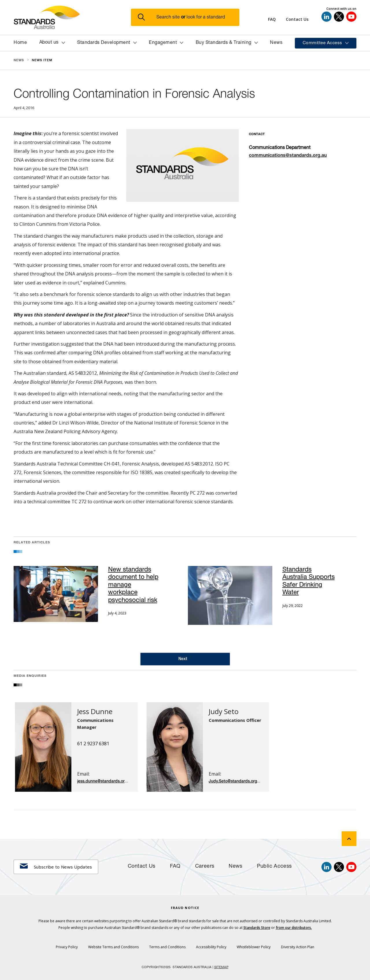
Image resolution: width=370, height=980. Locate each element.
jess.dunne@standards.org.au (105, 781)
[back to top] (349, 839)
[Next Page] (185, 659)
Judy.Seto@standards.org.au (236, 781)
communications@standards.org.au (288, 156)
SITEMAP (221, 967)
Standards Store (257, 928)
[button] (189, 17)
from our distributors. (294, 928)
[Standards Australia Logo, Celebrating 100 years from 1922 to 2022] (72, 17)
